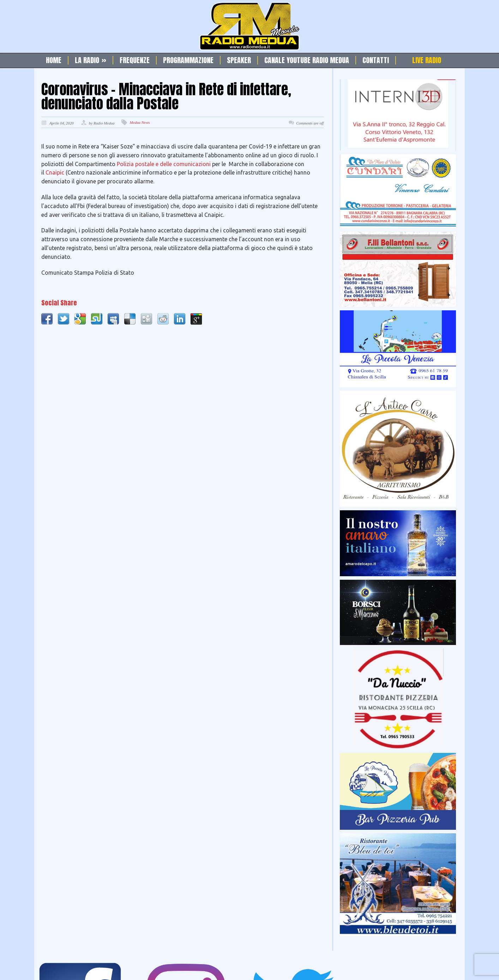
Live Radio (427, 60)
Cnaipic (56, 172)
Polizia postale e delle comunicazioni (164, 164)
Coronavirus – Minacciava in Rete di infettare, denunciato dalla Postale (166, 96)
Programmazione (188, 60)
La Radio (91, 60)
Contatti (376, 60)
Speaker (239, 60)
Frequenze (135, 60)
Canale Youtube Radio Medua (307, 60)
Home (54, 60)
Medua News (140, 122)
